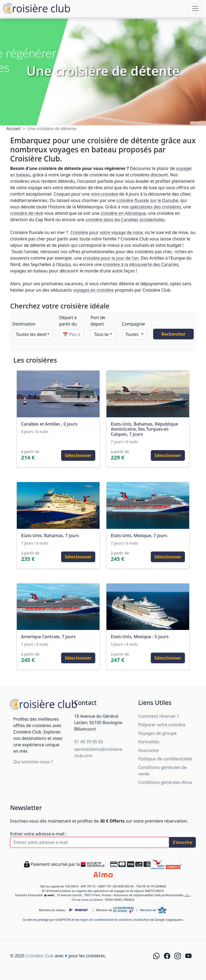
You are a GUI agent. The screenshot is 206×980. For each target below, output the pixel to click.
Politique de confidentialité (165, 759)
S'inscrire (182, 842)
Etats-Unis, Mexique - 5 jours (140, 637)
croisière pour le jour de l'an (111, 258)
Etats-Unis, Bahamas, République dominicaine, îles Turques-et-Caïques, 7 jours (144, 429)
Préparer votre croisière (162, 725)
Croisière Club (39, 956)
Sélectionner (78, 455)
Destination (24, 324)
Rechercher (173, 334)
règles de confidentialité (97, 920)
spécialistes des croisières (155, 207)
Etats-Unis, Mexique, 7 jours (139, 535)
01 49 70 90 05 (89, 742)
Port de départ (98, 321)
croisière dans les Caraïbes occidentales (125, 220)
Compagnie (133, 324)
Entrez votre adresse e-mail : (38, 834)
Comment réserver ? (159, 716)
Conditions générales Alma (165, 782)
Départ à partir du (68, 321)
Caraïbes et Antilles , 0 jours (49, 424)
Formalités (149, 742)
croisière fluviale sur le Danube (147, 200)
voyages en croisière (93, 290)
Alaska (64, 264)
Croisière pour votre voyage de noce (106, 232)
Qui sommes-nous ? (33, 762)
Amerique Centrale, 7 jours (48, 637)
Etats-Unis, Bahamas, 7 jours (50, 535)
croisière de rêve (27, 213)
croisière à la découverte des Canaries (141, 264)
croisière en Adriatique (123, 213)
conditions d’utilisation (134, 920)
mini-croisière (104, 194)
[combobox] (33, 334)
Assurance (148, 750)
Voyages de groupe (157, 733)
